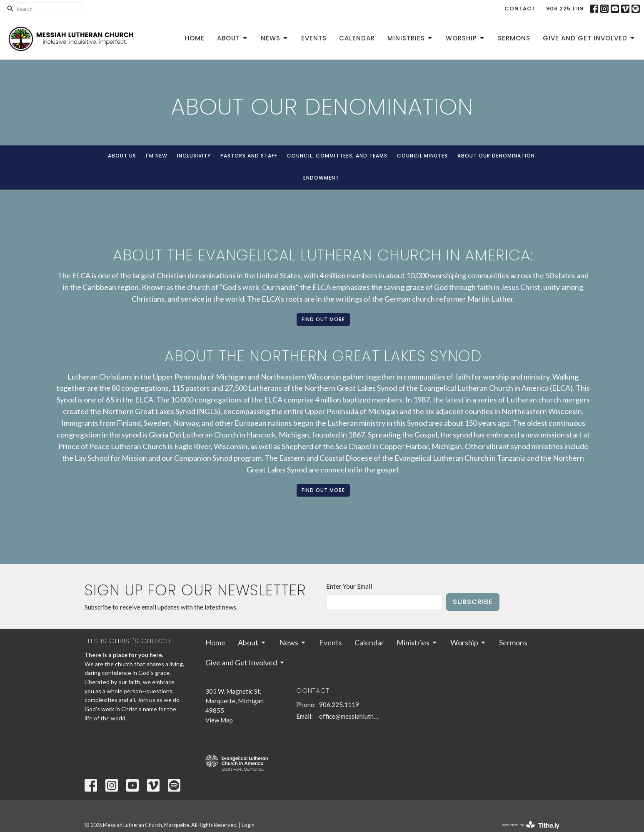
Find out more (323, 319)
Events (314, 38)
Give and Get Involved (589, 38)
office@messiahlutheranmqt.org (349, 716)
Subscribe (473, 602)
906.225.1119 (565, 9)
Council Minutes (422, 156)
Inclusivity (194, 156)
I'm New (157, 156)
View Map (219, 720)
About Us (122, 156)
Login (248, 825)
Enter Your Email (349, 586)
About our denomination (496, 156)
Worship (466, 38)
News (275, 38)
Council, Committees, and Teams (337, 156)
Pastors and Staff (249, 156)
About (233, 38)
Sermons (514, 38)
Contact (520, 9)
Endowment (321, 178)
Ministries (410, 38)
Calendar (357, 38)
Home (195, 38)
